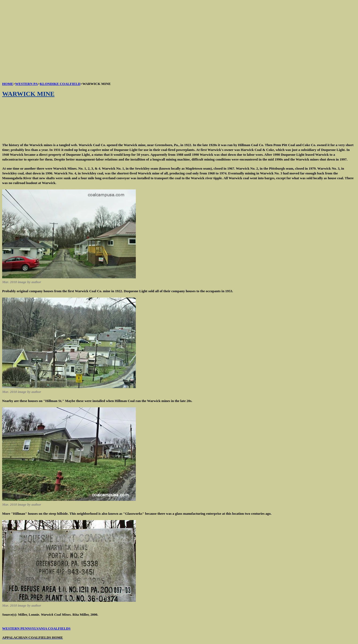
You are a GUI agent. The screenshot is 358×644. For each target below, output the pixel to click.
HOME (8, 84)
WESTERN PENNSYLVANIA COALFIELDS (36, 628)
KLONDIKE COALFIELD (60, 84)
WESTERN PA (27, 84)
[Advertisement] (163, 40)
